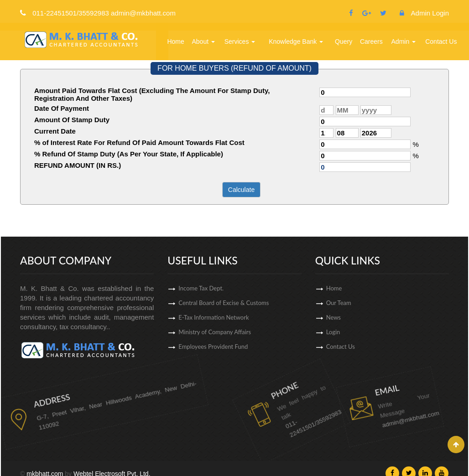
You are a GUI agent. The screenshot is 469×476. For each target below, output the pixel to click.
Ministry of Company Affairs (215, 337)
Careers (371, 41)
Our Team (386, 303)
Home (175, 41)
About (203, 41)
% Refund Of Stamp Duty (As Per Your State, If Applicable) (129, 154)
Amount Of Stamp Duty (72, 120)
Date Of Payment (62, 108)
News (381, 317)
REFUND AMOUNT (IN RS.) (78, 165)
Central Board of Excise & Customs (224, 308)
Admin (404, 41)
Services (240, 41)
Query (344, 41)
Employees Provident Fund (213, 352)
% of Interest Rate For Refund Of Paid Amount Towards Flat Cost (139, 142)
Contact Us (441, 41)
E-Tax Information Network (214, 323)
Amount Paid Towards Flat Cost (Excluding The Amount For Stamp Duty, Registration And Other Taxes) (152, 94)
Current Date (55, 131)
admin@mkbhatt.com (368, 398)
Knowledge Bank (296, 41)
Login (381, 332)
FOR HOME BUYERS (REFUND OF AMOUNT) (234, 68)
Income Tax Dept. (201, 294)
